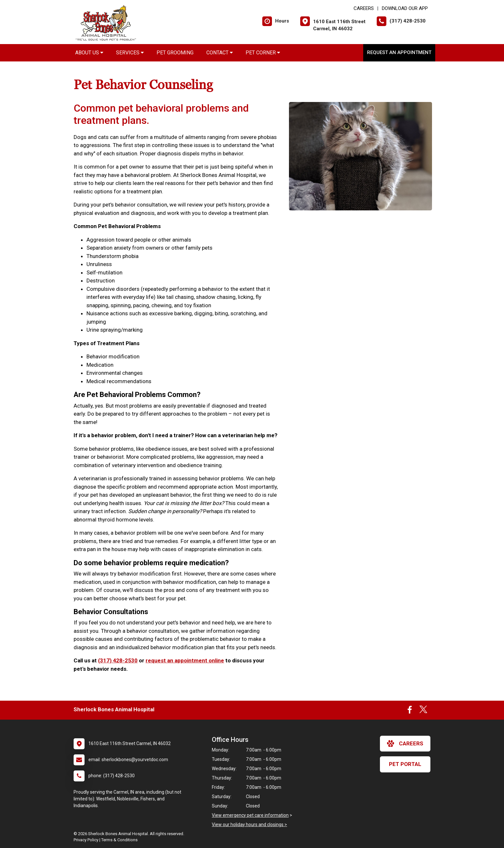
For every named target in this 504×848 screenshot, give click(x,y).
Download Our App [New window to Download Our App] (405, 8)
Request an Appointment (399, 52)
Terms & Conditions (119, 840)
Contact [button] (220, 53)
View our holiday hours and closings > (249, 825)
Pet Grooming (175, 53)
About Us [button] (89, 53)
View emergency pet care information (250, 815)
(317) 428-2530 (118, 660)
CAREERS (364, 8)
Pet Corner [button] (263, 53)
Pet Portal (405, 764)
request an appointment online (185, 660)
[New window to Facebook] (410, 711)
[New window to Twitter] (423, 711)
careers (405, 743)
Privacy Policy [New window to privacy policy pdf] (86, 840)
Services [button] (130, 53)
